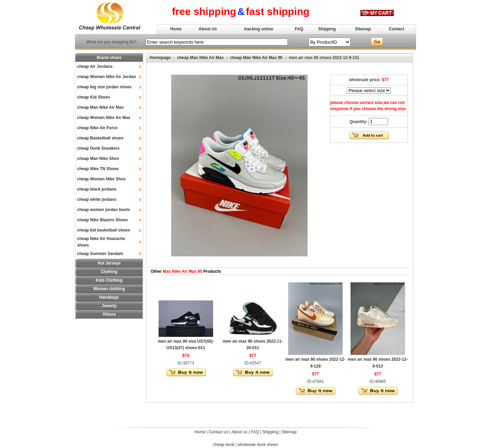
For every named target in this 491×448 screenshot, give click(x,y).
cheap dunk (224, 445)
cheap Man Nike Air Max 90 (256, 58)
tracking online (259, 29)
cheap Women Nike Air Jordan (107, 77)
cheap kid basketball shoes (103, 230)
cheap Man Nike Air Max (100, 107)
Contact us (218, 432)
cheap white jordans (97, 199)
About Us (208, 29)
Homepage (160, 58)
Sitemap (363, 29)
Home (176, 29)
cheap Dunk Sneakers (98, 148)
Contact (397, 29)
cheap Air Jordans (95, 66)
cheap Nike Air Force (97, 128)
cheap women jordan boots (103, 210)
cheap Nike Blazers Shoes (102, 220)
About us (239, 432)
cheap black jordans (97, 189)
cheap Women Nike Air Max (104, 118)
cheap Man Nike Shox (98, 159)
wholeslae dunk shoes (258, 445)
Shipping (327, 29)
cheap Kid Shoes (94, 97)
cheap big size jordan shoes (104, 87)
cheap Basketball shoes (100, 138)
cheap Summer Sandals (100, 254)
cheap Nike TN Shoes (98, 169)
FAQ (299, 29)
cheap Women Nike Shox (101, 179)
